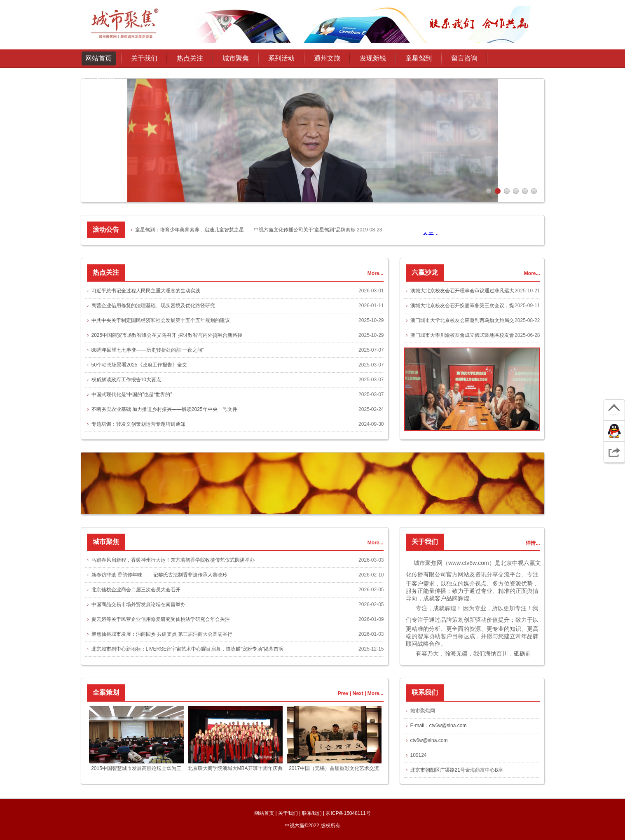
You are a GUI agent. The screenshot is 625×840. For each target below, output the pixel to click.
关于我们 (288, 813)
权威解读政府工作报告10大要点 (126, 380)
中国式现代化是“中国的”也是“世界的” (132, 394)
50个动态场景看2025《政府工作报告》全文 (139, 365)
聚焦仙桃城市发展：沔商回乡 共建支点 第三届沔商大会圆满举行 (162, 634)
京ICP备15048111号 (348, 813)
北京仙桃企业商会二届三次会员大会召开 (136, 590)
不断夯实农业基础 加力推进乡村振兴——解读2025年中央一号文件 (164, 409)
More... (376, 273)
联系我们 (312, 813)
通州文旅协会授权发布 (98, 79)
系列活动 (281, 58)
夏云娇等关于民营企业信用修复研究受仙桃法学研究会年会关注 (161, 619)
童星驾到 (419, 58)
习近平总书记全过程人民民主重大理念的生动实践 (146, 291)
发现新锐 (373, 58)
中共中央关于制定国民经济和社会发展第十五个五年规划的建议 (161, 320)
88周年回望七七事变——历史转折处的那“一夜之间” (148, 350)
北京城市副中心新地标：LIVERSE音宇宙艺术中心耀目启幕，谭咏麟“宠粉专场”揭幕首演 (188, 649)
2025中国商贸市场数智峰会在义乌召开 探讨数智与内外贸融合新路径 (167, 335)
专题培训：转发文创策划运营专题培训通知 (138, 424)
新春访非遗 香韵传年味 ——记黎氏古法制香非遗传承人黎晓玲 (160, 575)
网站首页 (98, 58)
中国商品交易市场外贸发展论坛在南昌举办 (138, 604)
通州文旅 (327, 58)
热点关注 (190, 58)
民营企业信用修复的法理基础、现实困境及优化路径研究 (153, 306)
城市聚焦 (236, 58)
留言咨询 (464, 58)
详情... (533, 543)
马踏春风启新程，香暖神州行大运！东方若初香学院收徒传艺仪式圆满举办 (173, 560)
